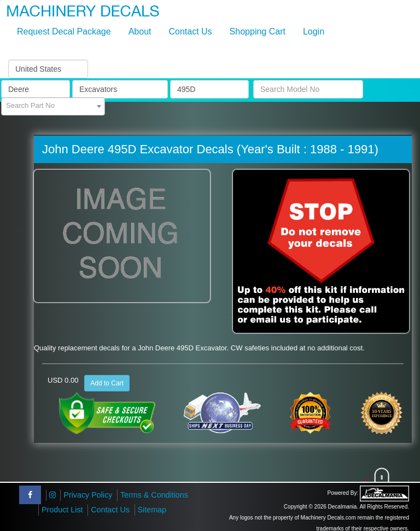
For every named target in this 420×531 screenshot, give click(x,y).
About (140, 31)
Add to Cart (107, 383)
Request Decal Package (64, 31)
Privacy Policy (88, 495)
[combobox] (53, 106)
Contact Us (190, 31)
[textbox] (53, 106)
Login (314, 31)
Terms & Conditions (154, 495)
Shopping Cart (258, 31)
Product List (62, 510)
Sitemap (152, 510)
